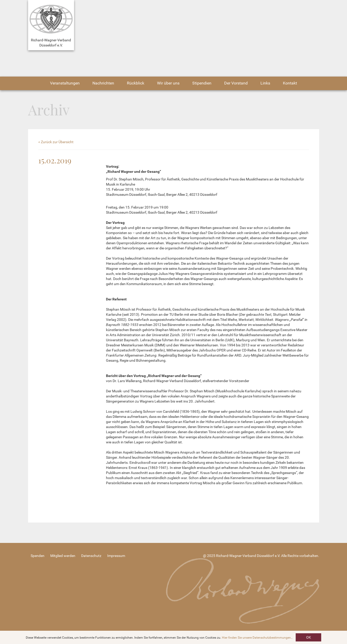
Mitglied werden (63, 556)
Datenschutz (91, 556)
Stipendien (202, 83)
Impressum (116, 556)
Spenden (38, 556)
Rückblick (136, 83)
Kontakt (290, 83)
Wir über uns (168, 83)
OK (309, 637)
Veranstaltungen (65, 83)
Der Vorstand (236, 83)
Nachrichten (103, 83)
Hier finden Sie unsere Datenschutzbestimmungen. (257, 638)
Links (265, 83)
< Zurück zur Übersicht (56, 142)
